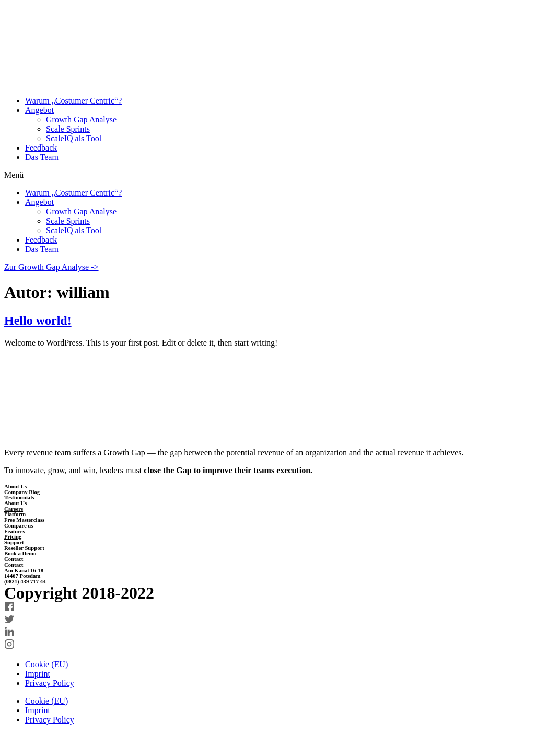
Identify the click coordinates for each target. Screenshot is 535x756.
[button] (267, 175)
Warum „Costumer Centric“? (73, 101)
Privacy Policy (50, 683)
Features (15, 531)
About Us (15, 503)
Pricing (13, 536)
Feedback (41, 148)
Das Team (42, 157)
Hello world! (38, 320)
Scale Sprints (68, 129)
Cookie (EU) (46, 664)
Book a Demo (20, 553)
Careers (14, 509)
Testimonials (19, 497)
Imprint (38, 674)
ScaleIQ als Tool (74, 138)
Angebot (39, 110)
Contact (14, 559)
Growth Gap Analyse (81, 119)
